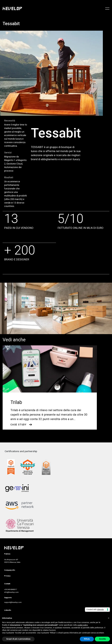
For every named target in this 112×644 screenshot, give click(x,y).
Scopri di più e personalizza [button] (18, 639)
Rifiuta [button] (87, 639)
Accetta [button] (102, 639)
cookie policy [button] (82, 625)
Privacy (7, 576)
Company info (10, 570)
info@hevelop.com (11, 592)
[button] (109, 618)
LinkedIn (8, 610)
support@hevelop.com (13, 602)
